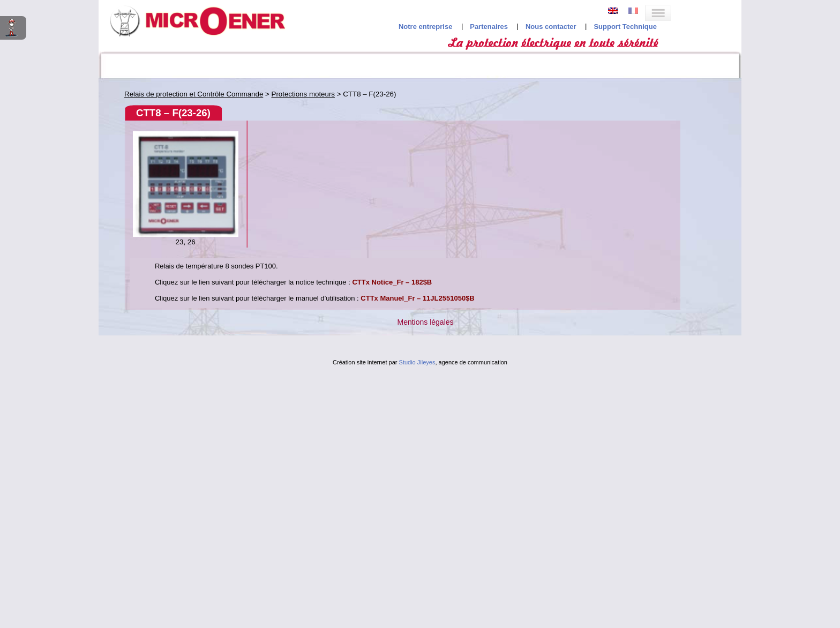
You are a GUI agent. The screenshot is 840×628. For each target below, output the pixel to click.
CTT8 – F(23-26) (173, 113)
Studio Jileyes (417, 362)
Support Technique (625, 27)
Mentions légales (425, 322)
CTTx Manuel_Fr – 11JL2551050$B (417, 298)
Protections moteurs (303, 94)
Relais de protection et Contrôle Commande (194, 94)
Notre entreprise (425, 27)
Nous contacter (551, 27)
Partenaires (489, 27)
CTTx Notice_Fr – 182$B (392, 282)
